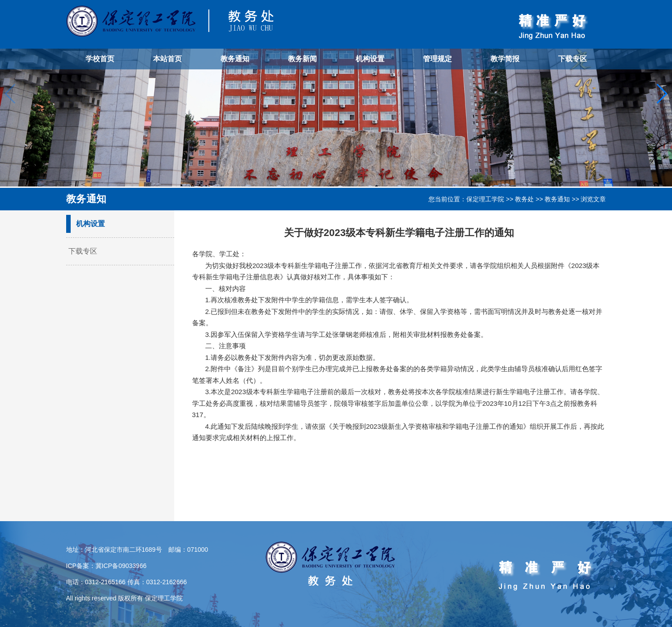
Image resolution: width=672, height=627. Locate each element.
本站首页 (167, 59)
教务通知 (235, 59)
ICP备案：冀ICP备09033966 (106, 566)
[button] (661, 94)
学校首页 (100, 59)
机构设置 (370, 59)
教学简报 (505, 59)
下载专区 (573, 59)
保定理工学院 (485, 199)
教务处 (524, 199)
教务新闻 (302, 59)
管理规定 (437, 59)
